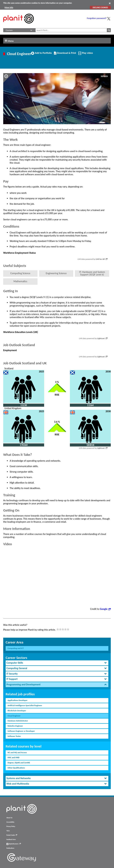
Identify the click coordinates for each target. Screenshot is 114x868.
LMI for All (102, 259)
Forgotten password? (97, 18)
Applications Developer (17, 700)
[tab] (57, 663)
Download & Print (65, 54)
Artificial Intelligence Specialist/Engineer (25, 705)
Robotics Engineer (15, 726)
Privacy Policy (11, 826)
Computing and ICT (16, 648)
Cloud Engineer (14, 716)
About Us (9, 818)
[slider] (63, 629)
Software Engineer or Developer (21, 731)
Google (105, 609)
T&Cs (8, 831)
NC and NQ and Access (17, 752)
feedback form (11, 839)
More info (9, 7)
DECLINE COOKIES (100, 7)
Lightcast (102, 338)
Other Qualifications (16, 768)
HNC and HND (14, 757)
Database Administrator (18, 721)
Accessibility (10, 822)
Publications (10, 848)
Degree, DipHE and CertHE (19, 763)
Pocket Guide (12, 835)
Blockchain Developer (17, 711)
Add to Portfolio (41, 54)
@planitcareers (14, 844)
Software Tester (14, 736)
